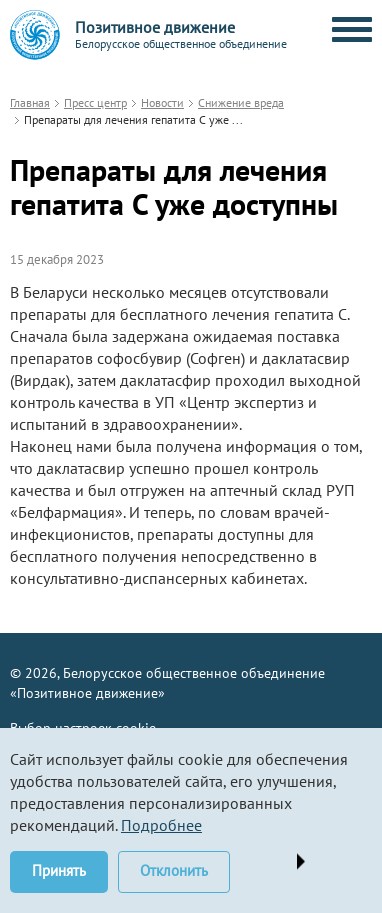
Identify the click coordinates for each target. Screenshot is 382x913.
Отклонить (174, 870)
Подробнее (161, 825)
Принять (59, 870)
